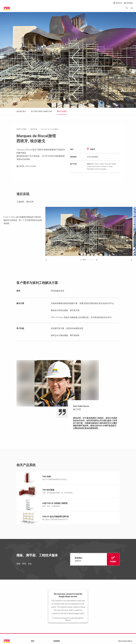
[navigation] (95, 559)
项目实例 (34, 129)
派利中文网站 (22, 129)
